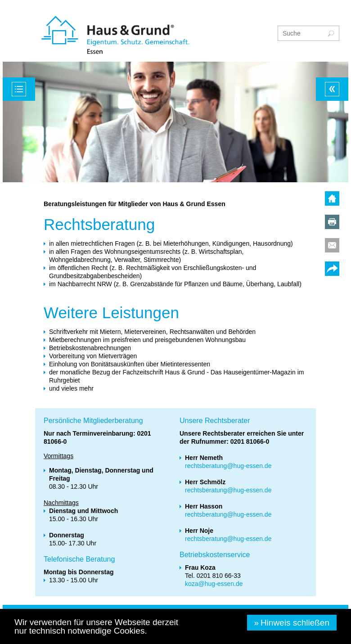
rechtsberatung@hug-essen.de (228, 466)
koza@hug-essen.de (214, 584)
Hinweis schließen (295, 623)
